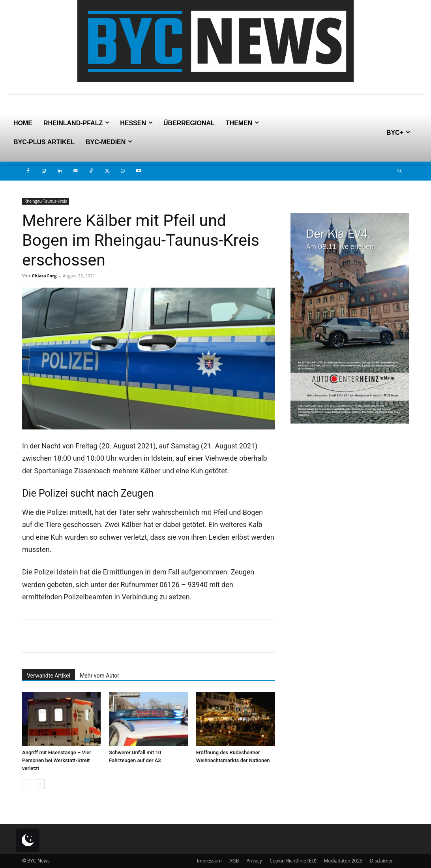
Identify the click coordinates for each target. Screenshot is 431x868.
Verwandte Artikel (49, 676)
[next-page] (40, 784)
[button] (399, 171)
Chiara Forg (44, 276)
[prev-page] (27, 784)
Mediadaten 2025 (343, 861)
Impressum (209, 861)
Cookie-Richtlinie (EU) (293, 861)
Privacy (254, 861)
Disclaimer (381, 861)
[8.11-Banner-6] (350, 421)
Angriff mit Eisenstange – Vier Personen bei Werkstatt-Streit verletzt (57, 760)
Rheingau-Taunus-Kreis (46, 201)
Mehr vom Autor (99, 676)
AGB (234, 861)
